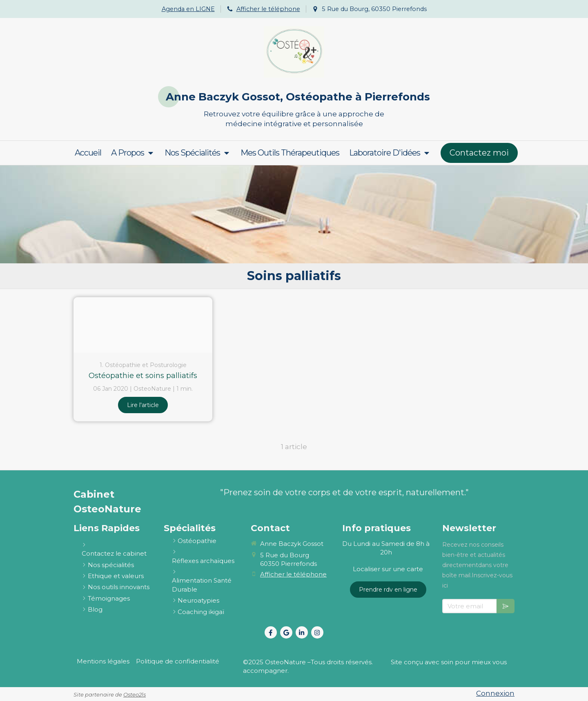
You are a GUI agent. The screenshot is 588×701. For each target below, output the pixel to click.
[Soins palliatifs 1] (143, 325)
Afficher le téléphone (268, 9)
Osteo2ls (135, 694)
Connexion (495, 693)
